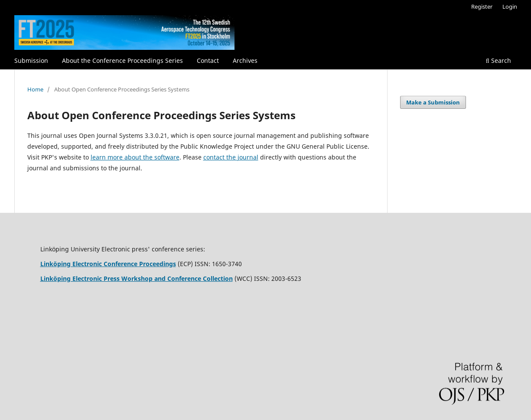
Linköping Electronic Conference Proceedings (108, 264)
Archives (245, 60)
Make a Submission (433, 102)
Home (35, 89)
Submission (31, 60)
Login (510, 7)
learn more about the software (135, 157)
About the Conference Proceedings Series (122, 60)
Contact (208, 60)
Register (482, 7)
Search (498, 60)
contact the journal (231, 157)
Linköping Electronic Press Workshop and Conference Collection (137, 278)
